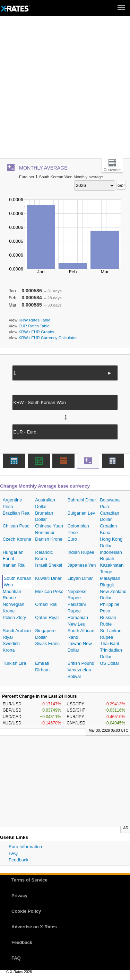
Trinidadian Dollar (111, 653)
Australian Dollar (45, 503)
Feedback (19, 860)
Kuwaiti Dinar (48, 578)
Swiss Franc (47, 643)
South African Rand (81, 634)
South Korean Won (18, 582)
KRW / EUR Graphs (36, 332)
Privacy (19, 896)
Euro (72, 539)
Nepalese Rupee (77, 595)
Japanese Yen (82, 565)
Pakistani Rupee (77, 608)
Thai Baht (110, 643)
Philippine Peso (110, 608)
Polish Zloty (14, 617)
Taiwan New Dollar (80, 647)
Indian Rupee (81, 552)
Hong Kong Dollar (111, 542)
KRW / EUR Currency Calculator (47, 338)
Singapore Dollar (45, 634)
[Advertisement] (65, 90)
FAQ (13, 853)
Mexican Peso (49, 591)
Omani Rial (46, 604)
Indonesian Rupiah (111, 556)
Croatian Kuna (108, 529)
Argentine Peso (12, 503)
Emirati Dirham (42, 667)
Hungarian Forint (13, 556)
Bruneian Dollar (44, 516)
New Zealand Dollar (113, 595)
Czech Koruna (17, 539)
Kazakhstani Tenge (112, 568)
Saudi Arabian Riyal (17, 634)
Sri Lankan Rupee (111, 634)
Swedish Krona (11, 647)
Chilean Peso (16, 526)
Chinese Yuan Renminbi (49, 529)
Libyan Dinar (80, 578)
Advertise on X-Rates (34, 927)
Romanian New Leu (78, 621)
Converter (112, 170)
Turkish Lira (14, 663)
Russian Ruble (108, 621)
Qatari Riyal (47, 617)
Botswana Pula (110, 503)
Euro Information (25, 847)
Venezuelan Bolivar (79, 673)
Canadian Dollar (110, 516)
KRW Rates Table (34, 320)
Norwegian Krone (14, 608)
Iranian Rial (14, 565)
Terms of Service (29, 880)
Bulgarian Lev (81, 513)
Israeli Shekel (49, 565)
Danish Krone (49, 539)
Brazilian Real (17, 513)
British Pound (81, 663)
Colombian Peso (78, 529)
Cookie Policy (26, 911)
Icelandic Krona (44, 556)
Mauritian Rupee (12, 595)
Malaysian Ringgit (110, 582)
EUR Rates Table (34, 326)
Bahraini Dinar (82, 500)
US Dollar (110, 663)
